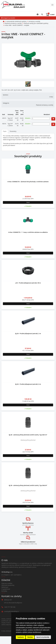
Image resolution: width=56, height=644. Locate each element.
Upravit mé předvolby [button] (43, 637)
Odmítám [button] (30, 637)
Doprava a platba (7, 583)
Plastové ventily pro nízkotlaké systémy (36, 23)
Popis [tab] (5, 131)
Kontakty (4, 591)
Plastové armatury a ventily (13, 23)
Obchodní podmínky (8, 585)
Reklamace (5, 587)
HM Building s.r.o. (11, 631)
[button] (53, 119)
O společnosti (6, 589)
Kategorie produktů (8, 18)
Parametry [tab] (13, 131)
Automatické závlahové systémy (16, 21)
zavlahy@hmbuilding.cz (12, 611)
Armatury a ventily (34, 21)
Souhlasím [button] (21, 637)
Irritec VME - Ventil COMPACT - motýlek (17, 25)
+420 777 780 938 (10, 607)
